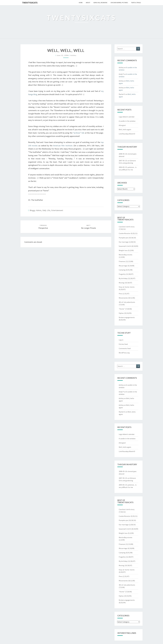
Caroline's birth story (127, 227)
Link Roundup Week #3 (127, 134)
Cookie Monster (125, 233)
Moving (121, 283)
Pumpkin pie (123, 238)
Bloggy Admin (35, 210)
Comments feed (125, 348)
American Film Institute (63, 146)
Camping (122, 270)
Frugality (122, 274)
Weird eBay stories (126, 255)
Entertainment (57, 210)
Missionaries (123, 298)
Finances (122, 261)
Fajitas (121, 313)
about (88, 3)
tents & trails (136, 3)
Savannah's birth (125, 246)
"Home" (122, 309)
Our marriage (124, 242)
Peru (120, 294)
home (81, 3)
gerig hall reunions (100, 3)
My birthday (123, 278)
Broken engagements (127, 317)
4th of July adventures (127, 302)
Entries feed (123, 344)
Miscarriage (123, 266)
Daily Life (46, 210)
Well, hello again (125, 129)
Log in (121, 340)
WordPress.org (124, 353)
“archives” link (79, 133)
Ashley (73, 55)
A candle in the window (127, 121)
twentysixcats (30, 3)
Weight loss (123, 250)
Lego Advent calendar (127, 117)
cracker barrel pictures (119, 3)
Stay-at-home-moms (127, 287)
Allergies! (122, 125)
